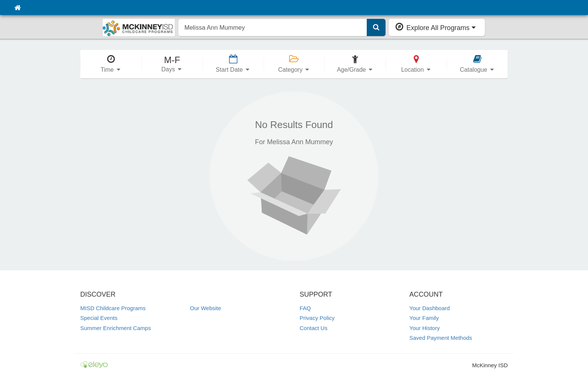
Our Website (206, 308)
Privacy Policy (317, 318)
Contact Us (313, 328)
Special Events (99, 318)
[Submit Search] (376, 27)
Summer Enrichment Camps (115, 328)
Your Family (424, 318)
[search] (273, 27)
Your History (425, 328)
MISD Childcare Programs (113, 308)
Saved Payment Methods (441, 338)
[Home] (17, 8)
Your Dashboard (430, 308)
